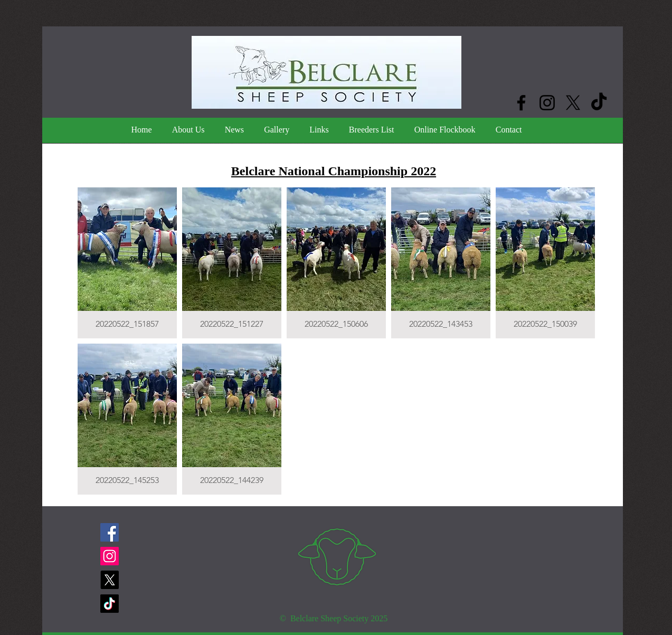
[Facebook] (521, 103)
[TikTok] (599, 103)
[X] (573, 103)
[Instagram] (547, 103)
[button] (127, 263)
